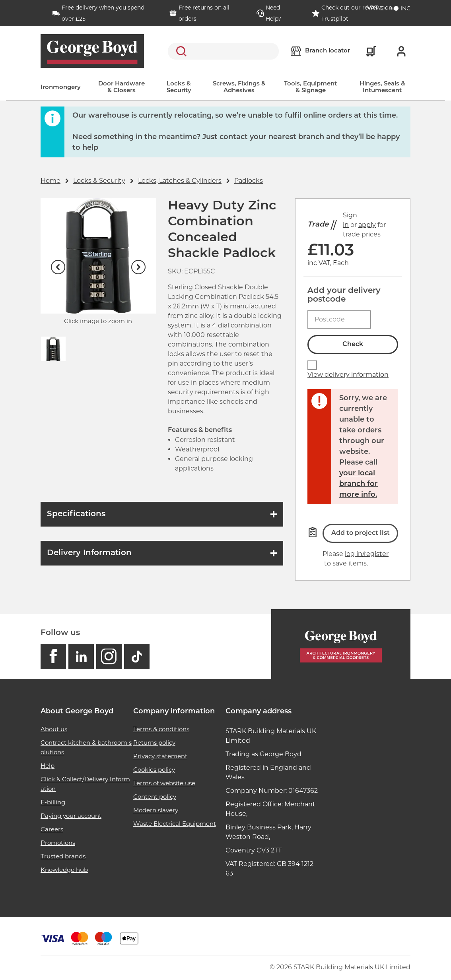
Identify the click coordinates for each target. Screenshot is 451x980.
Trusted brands (63, 856)
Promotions (58, 843)
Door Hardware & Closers (121, 87)
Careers (52, 829)
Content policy (155, 797)
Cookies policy (154, 770)
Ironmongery (61, 88)
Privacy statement (160, 756)
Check (353, 345)
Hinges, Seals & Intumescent (382, 87)
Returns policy (154, 743)
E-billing (53, 802)
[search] (223, 51)
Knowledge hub (64, 870)
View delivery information (348, 375)
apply (367, 225)
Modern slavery (156, 810)
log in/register (367, 554)
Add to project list (361, 533)
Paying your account (71, 816)
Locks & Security (179, 87)
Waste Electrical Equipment (175, 824)
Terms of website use (164, 783)
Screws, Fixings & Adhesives (239, 87)
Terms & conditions (161, 729)
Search (180, 51)
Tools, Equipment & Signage (310, 87)
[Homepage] (341, 644)
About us (54, 729)
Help (48, 766)
